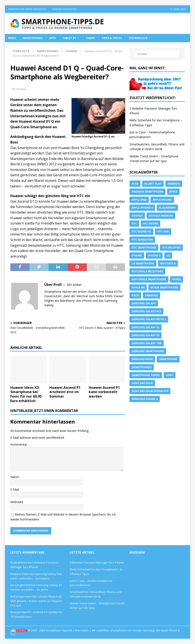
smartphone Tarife (146, 375)
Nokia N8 (138, 287)
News (12, 38)
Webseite (17, 502)
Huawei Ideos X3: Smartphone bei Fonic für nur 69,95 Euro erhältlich (26, 394)
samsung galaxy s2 (145, 327)
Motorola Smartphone (149, 279)
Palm (135, 295)
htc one (163, 232)
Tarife (90, 38)
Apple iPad (139, 200)
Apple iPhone (162, 200)
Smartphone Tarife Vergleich (27, 9)
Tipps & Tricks (112, 38)
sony (170, 375)
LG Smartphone (143, 263)
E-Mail (15, 489)
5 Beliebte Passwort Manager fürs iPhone (97, 563)
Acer (135, 184)
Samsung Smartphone (148, 351)
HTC (134, 224)
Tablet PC (69, 38)
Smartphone (168, 359)
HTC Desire (151, 224)
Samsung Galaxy (144, 303)
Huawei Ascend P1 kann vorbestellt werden (104, 392)
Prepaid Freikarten (64, 9)
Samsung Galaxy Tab (147, 343)
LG (168, 256)
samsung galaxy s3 (145, 335)
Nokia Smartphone (164, 287)
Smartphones (33, 38)
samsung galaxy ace (146, 311)
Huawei (21, 89)
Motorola (168, 263)
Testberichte (138, 38)
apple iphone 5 (142, 208)
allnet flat (153, 184)
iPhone (137, 256)
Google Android (161, 216)
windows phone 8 (145, 399)
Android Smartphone (147, 192)
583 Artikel (74, 285)
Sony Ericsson (142, 383)
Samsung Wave (142, 359)
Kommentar (19, 444)
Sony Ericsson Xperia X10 (150, 391)
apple (173, 192)
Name (15, 477)
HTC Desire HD (141, 232)
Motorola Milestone (147, 271)
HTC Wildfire (171, 248)
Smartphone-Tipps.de (59, 630)
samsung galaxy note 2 (149, 319)
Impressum (82, 630)
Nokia (177, 279)
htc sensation (142, 240)
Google (137, 216)
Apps (53, 38)
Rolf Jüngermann (21, 596)
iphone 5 (154, 256)
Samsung (152, 295)
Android (174, 184)
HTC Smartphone (144, 248)
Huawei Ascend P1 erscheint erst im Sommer (65, 392)
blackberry (167, 208)
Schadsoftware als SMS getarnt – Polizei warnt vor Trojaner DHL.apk (36, 601)
